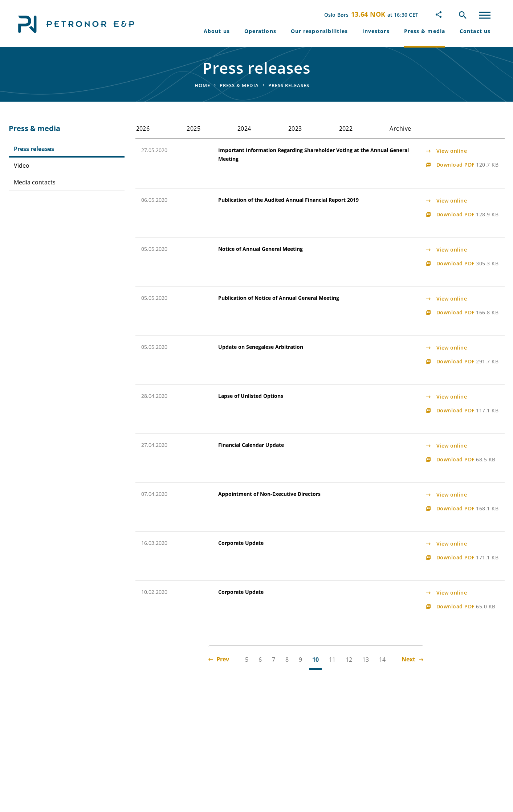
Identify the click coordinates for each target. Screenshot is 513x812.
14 (382, 660)
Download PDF (468, 165)
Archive (400, 128)
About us (217, 31)
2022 (346, 128)
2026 (143, 128)
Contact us (475, 31)
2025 (194, 128)
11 (332, 660)
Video (22, 166)
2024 (244, 128)
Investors (376, 31)
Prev (219, 659)
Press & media (425, 31)
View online (452, 151)
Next (412, 659)
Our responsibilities (319, 31)
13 (366, 660)
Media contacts (35, 182)
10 (315, 660)
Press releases (34, 149)
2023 (295, 128)
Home (202, 85)
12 (349, 660)
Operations (260, 31)
